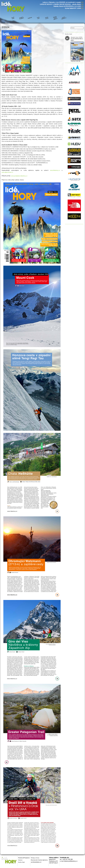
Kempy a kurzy (35, 858)
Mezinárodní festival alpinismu (39, 860)
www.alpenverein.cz (7, 172)
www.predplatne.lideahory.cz (19, 176)
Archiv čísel (21, 862)
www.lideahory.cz (55, 170)
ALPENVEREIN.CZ (36, 862)
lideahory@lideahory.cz (71, 861)
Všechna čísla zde (75, 61)
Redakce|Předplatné (24, 858)
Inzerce (20, 860)
